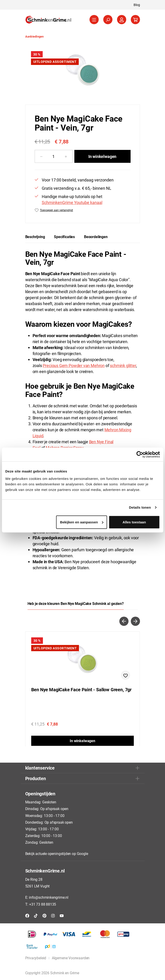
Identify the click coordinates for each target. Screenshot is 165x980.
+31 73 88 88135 (43, 904)
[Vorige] (124, 621)
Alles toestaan (134, 522)
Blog (137, 5)
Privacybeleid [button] (36, 958)
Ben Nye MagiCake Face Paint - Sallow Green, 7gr (81, 690)
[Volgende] (135, 621)
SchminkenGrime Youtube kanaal (72, 202)
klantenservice (40, 768)
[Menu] (94, 20)
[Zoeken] (108, 20)
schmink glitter (123, 365)
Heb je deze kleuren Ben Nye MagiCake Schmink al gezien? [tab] (76, 603)
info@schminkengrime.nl (49, 897)
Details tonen (140, 507)
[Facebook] (27, 915)
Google (82, 853)
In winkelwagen (102, 156)
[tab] (35, 237)
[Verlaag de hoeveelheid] (41, 156)
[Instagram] (53, 915)
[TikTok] (36, 915)
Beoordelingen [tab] (96, 237)
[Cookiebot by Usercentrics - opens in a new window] (140, 455)
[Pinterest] (45, 915)
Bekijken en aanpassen (82, 522)
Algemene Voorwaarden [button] (71, 958)
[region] (83, 71)
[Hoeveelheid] (54, 156)
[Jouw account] (122, 20)
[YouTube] (62, 915)
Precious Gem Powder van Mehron (74, 365)
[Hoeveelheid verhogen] (66, 156)
